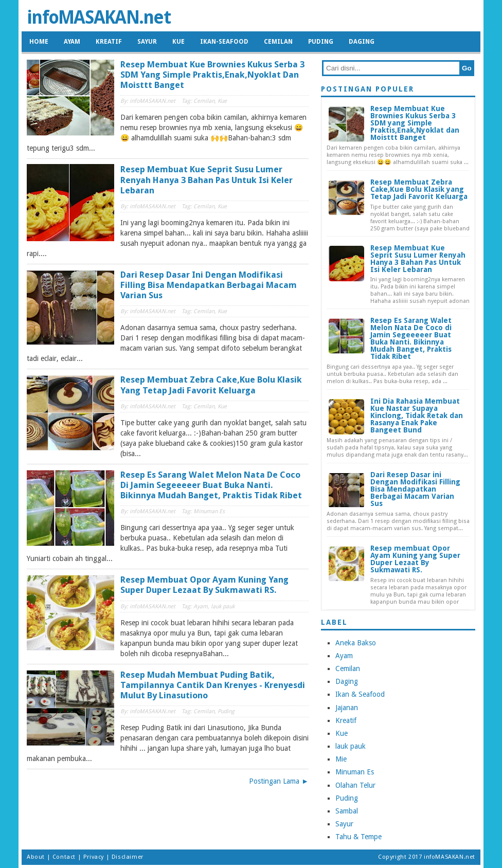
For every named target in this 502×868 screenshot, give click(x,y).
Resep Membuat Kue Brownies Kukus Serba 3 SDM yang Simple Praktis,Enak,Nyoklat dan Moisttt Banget (212, 75)
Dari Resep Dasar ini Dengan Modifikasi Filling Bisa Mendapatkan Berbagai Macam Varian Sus (209, 285)
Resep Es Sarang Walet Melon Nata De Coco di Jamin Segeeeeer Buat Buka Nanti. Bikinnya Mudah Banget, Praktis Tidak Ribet (211, 485)
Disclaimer (128, 857)
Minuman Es (355, 772)
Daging (362, 42)
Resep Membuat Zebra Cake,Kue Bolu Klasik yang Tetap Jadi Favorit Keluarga (211, 385)
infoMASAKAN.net (98, 17)
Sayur (147, 42)
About (36, 857)
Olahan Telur (355, 785)
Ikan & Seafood (360, 694)
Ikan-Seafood (224, 42)
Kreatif (109, 42)
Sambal (347, 811)
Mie (341, 759)
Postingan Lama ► (279, 781)
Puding (321, 42)
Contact (64, 857)
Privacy (94, 857)
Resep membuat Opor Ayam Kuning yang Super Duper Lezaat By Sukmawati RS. (204, 585)
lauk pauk (351, 746)
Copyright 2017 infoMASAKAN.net (427, 857)
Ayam (72, 42)
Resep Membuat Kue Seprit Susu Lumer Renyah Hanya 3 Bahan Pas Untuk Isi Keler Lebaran (207, 179)
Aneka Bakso (356, 643)
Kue (178, 42)
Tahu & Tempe (358, 837)
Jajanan (347, 708)
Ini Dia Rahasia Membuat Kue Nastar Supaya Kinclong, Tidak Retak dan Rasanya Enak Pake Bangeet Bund (417, 415)
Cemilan (278, 42)
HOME (39, 42)
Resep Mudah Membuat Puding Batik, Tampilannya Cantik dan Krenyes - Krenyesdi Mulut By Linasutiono (213, 685)
